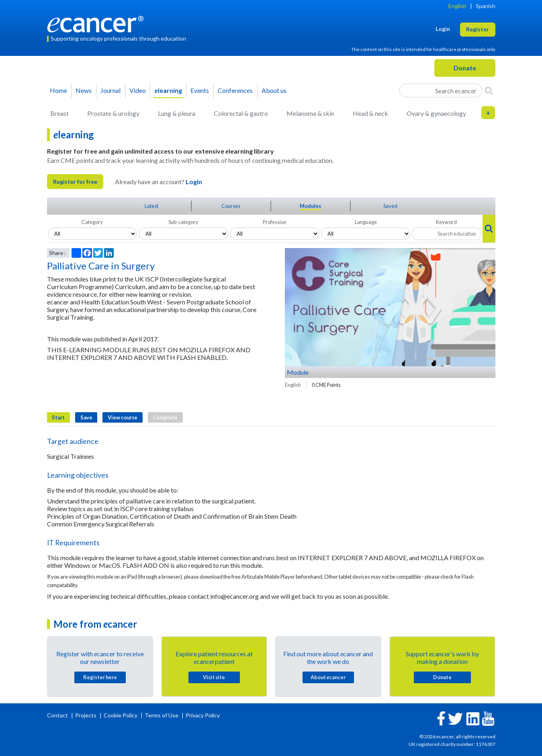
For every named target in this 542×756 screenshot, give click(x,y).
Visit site (214, 677)
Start (58, 417)
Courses (231, 206)
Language (366, 222)
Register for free (75, 182)
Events (200, 90)
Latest (151, 206)
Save (86, 417)
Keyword (446, 222)
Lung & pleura (177, 113)
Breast (59, 113)
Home (58, 90)
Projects (86, 715)
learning (168, 90)
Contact (58, 715)
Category (92, 222)
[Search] (489, 90)
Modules (310, 206)
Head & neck (370, 113)
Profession (275, 222)
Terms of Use (162, 715)
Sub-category (183, 222)
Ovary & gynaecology (436, 113)
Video (138, 90)
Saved (390, 206)
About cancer (328, 677)
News (84, 90)
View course (123, 417)
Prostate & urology (113, 113)
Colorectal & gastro (241, 113)
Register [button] (478, 29)
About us (274, 90)
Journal (110, 90)
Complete (165, 417)
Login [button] (443, 29)
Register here (100, 677)
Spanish (486, 6)
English (457, 6)
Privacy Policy (203, 715)
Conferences (235, 90)
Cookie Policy (121, 715)
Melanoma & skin (310, 113)
